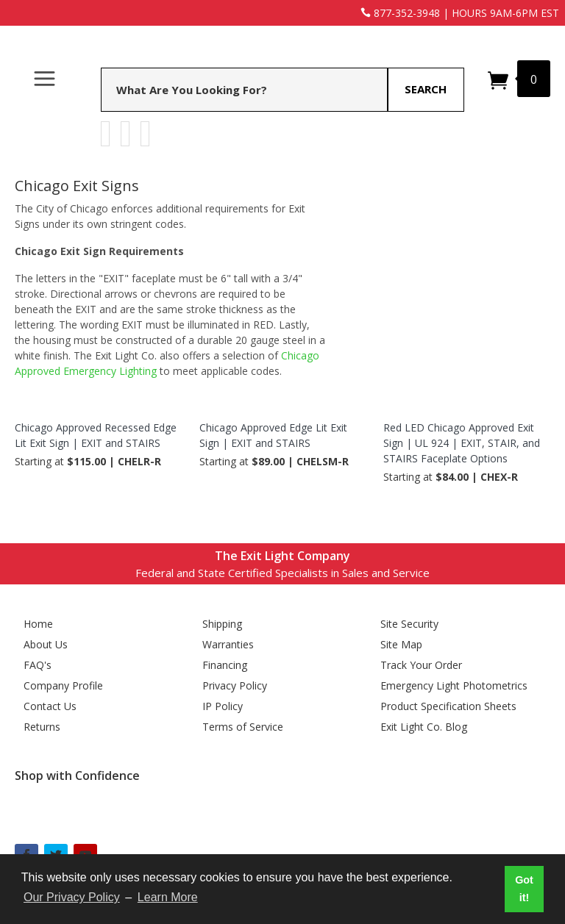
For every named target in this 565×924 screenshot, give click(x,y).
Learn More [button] (168, 897)
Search (426, 89)
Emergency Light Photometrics (454, 685)
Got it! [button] (524, 889)
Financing (225, 665)
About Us (46, 644)
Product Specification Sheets (448, 706)
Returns (42, 727)
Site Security (409, 624)
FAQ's (38, 665)
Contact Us (50, 706)
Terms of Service (243, 727)
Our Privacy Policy (72, 897)
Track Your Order (421, 665)
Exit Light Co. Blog (424, 727)
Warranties (228, 644)
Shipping (222, 624)
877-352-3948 (400, 13)
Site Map (401, 644)
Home (38, 624)
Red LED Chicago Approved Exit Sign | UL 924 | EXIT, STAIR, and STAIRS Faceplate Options (462, 443)
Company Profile (63, 685)
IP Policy (223, 706)
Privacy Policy (235, 685)
